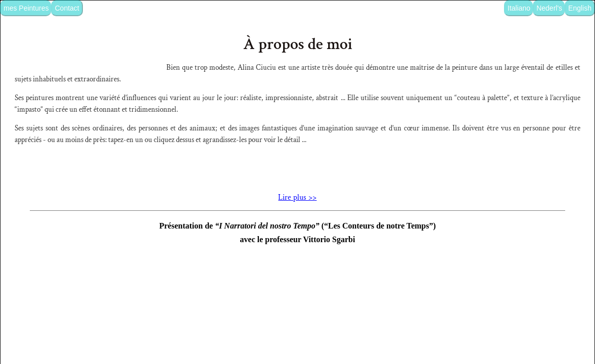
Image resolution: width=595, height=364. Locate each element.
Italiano (519, 8)
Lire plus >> (297, 276)
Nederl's (549, 8)
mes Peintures (26, 8)
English (580, 8)
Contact (67, 8)
